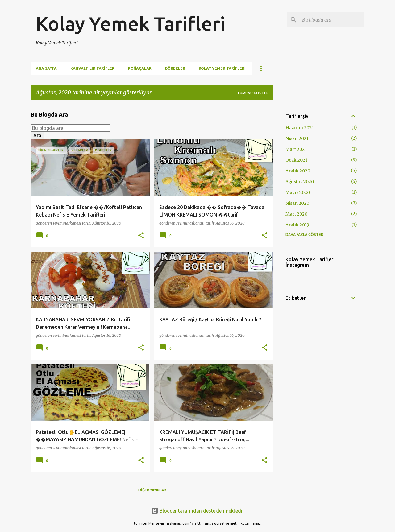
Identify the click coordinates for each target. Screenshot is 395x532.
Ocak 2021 (296, 160)
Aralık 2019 (297, 225)
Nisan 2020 (297, 203)
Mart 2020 (296, 214)
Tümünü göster (253, 93)
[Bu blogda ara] (332, 20)
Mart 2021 (296, 149)
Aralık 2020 (298, 171)
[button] (141, 236)
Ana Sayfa (46, 68)
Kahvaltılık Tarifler (92, 68)
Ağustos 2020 (300, 182)
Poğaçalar (140, 68)
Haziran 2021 (300, 128)
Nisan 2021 (297, 138)
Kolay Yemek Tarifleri (131, 23)
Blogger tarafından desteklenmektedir (197, 511)
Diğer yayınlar (152, 490)
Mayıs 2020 (298, 192)
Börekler (175, 68)
